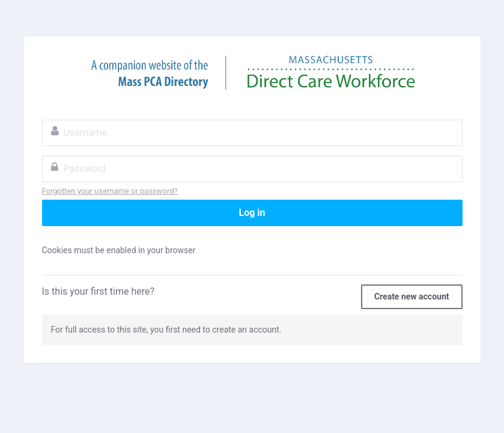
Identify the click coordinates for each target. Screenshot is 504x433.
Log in (252, 213)
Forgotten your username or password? (110, 191)
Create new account (412, 296)
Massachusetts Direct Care (252, 73)
